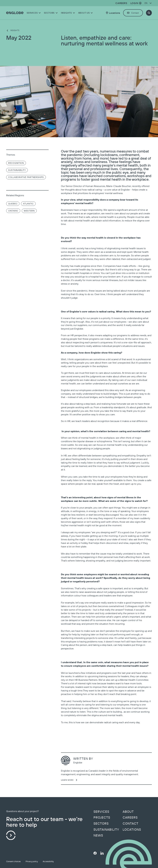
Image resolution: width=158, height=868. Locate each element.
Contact (131, 824)
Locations (132, 830)
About (128, 812)
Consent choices (13, 861)
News (98, 835)
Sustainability (106, 830)
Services (101, 812)
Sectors (101, 824)
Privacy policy (32, 861)
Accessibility (48, 861)
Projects (102, 817)
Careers (130, 817)
